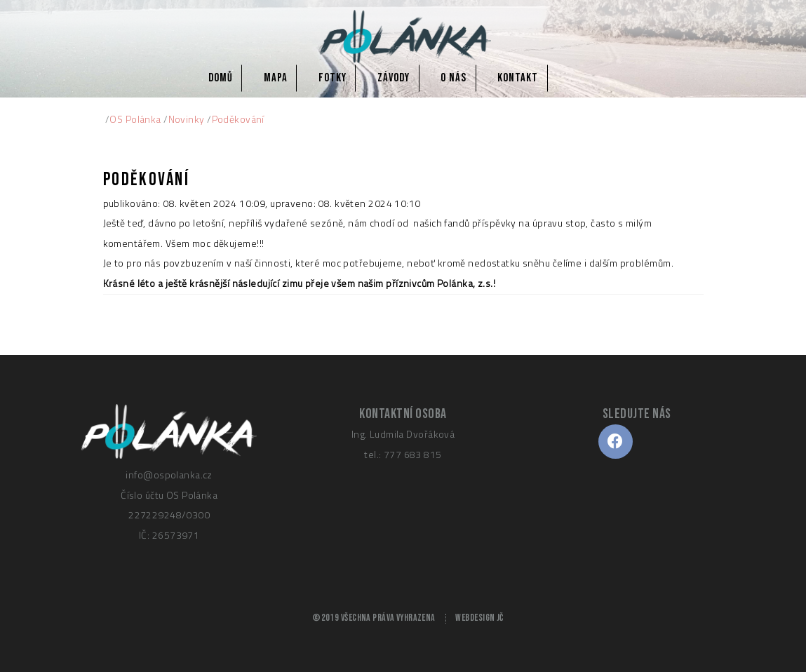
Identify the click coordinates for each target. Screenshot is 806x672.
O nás (454, 78)
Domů (221, 78)
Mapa (276, 78)
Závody (394, 78)
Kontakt (518, 78)
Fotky (333, 78)
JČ (500, 618)
